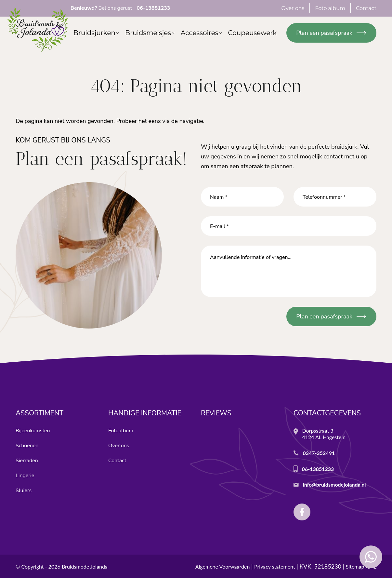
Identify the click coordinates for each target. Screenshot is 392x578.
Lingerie (25, 476)
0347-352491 (319, 453)
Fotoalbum (121, 431)
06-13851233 (318, 469)
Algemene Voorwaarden (223, 566)
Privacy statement (275, 566)
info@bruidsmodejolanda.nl (334, 484)
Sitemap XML (361, 566)
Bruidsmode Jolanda (85, 566)
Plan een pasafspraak (324, 33)
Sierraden (27, 461)
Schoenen (27, 446)
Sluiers (24, 491)
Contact (117, 461)
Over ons (119, 446)
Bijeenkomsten (33, 431)
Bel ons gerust (120, 8)
